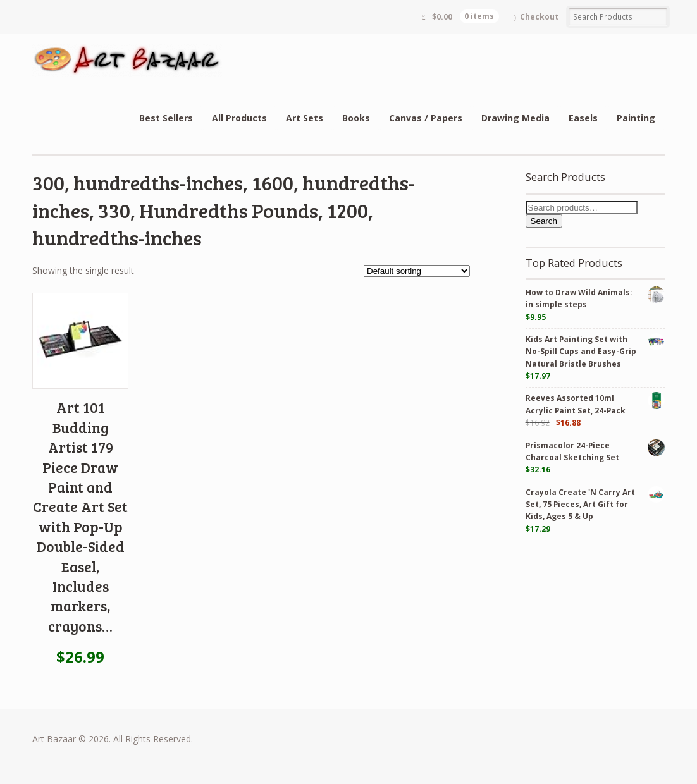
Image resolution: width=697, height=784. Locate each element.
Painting (636, 118)
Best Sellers (166, 118)
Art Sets (305, 118)
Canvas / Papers (426, 118)
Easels (583, 118)
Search (544, 221)
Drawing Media (515, 118)
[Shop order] (417, 271)
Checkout (539, 17)
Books (356, 118)
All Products (239, 118)
